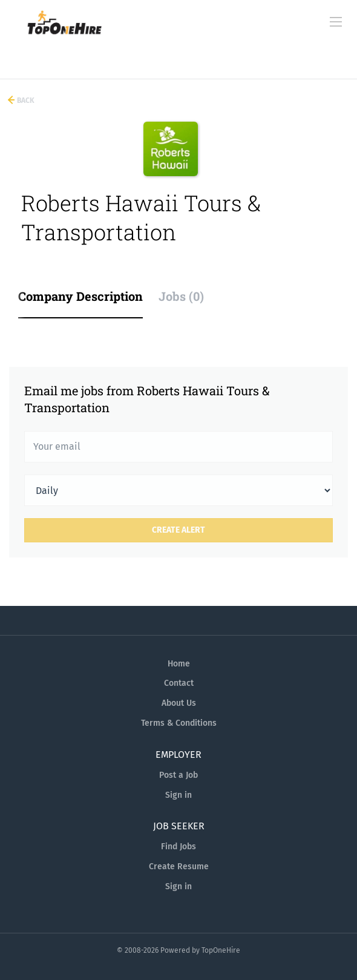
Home (179, 664)
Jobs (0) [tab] (181, 296)
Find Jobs (178, 847)
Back (25, 100)
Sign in (178, 795)
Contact (179, 683)
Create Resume (179, 867)
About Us (179, 703)
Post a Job (178, 775)
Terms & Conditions (179, 723)
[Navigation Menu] (336, 22)
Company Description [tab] (80, 296)
